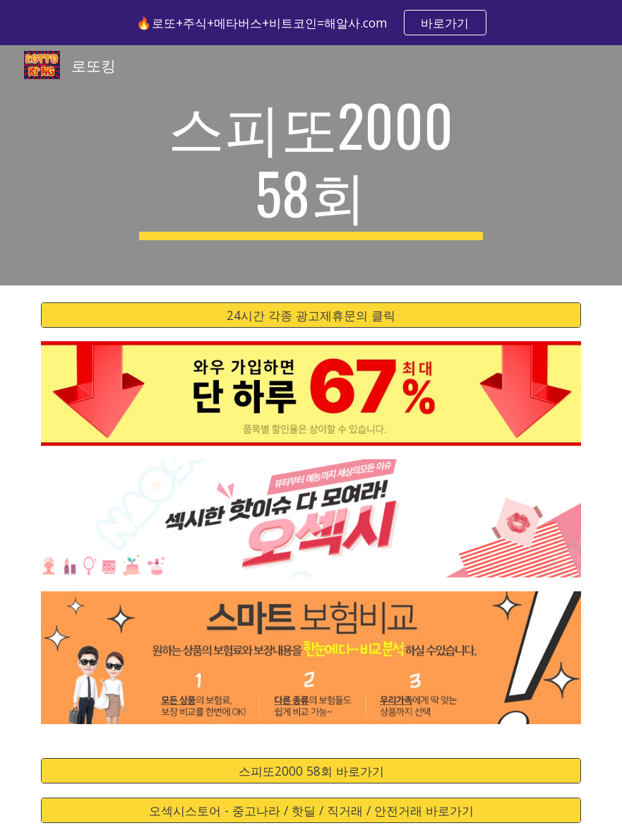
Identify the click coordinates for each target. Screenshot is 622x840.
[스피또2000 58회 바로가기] (311, 771)
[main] (311, 165)
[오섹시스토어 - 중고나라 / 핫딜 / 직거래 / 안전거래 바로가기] (311, 810)
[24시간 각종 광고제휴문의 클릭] (311, 315)
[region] (311, 23)
